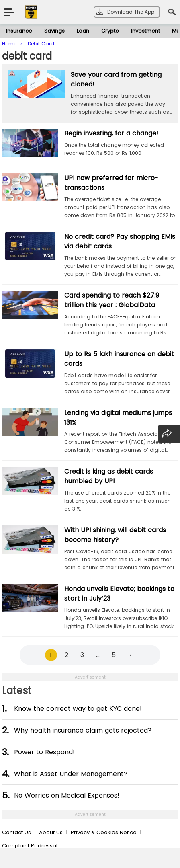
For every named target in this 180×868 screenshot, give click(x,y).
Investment (145, 31)
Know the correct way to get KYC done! (78, 709)
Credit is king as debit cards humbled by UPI (109, 476)
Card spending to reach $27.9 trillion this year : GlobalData (112, 300)
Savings (54, 31)
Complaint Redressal (30, 846)
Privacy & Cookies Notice (104, 832)
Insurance (19, 31)
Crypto (110, 31)
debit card (27, 56)
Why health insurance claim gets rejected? (83, 730)
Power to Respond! (44, 752)
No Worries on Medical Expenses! (67, 795)
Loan (83, 31)
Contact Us (16, 832)
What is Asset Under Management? (71, 774)
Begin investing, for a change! (111, 133)
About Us (51, 832)
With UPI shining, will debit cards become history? (115, 535)
